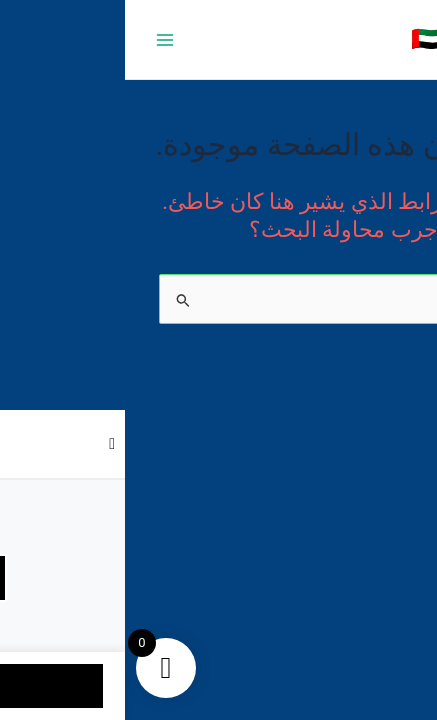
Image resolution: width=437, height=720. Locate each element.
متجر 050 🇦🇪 (351, 39)
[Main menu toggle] (40, 39)
